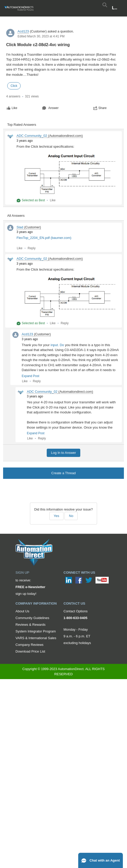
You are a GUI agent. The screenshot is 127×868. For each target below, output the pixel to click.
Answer (50, 108)
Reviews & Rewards (30, 625)
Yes (56, 516)
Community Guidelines (32, 618)
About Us (22, 611)
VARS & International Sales (36, 638)
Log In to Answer (64, 453)
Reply (32, 248)
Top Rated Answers (22, 125)
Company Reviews (29, 645)
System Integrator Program (36, 631)
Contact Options (76, 611)
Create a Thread (63, 473)
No (71, 516)
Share (100, 108)
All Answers (16, 216)
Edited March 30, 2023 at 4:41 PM (41, 36)
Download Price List (30, 651)
